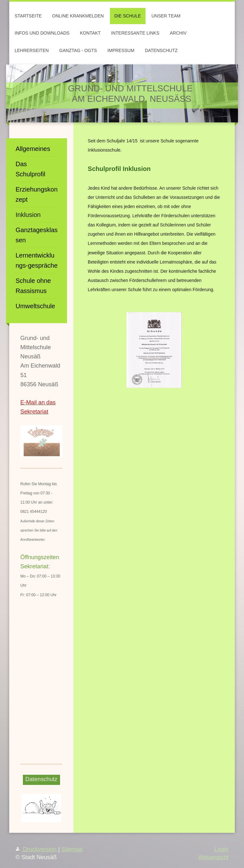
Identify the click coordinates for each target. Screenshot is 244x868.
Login (221, 849)
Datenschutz (41, 779)
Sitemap (72, 849)
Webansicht (213, 857)
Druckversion (37, 849)
